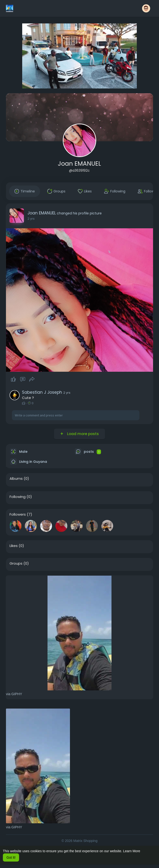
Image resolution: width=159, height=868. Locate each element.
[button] (146, 8)
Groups (16, 563)
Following (18, 497)
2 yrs (31, 219)
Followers (18, 514)
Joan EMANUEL (79, 164)
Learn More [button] (132, 851)
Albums (16, 479)
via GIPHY (14, 694)
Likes (14, 546)
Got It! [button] (11, 857)
